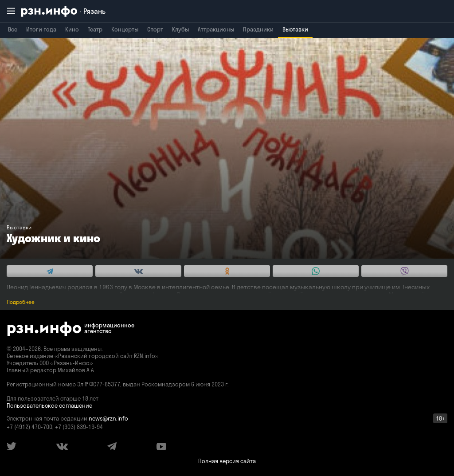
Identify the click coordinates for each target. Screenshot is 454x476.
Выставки (295, 29)
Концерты (125, 29)
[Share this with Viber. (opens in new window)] (404, 271)
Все (13, 29)
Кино (72, 29)
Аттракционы (216, 29)
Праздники (258, 29)
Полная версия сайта (227, 461)
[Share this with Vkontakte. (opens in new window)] (138, 271)
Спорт (155, 29)
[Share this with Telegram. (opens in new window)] (50, 271)
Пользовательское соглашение (49, 405)
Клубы (180, 29)
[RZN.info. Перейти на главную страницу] (63, 11)
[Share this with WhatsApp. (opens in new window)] (316, 271)
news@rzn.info (108, 418)
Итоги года (41, 29)
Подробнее (21, 302)
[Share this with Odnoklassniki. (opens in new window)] (227, 271)
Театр (95, 29)
